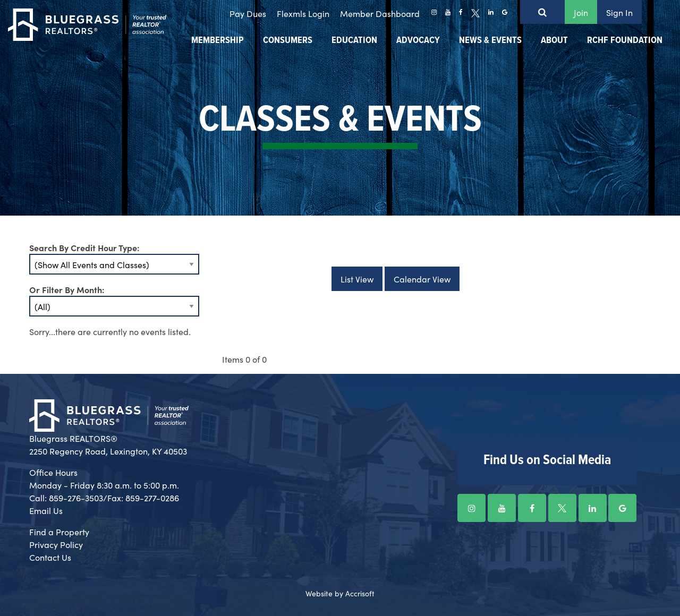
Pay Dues (248, 13)
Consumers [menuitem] (288, 41)
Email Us (46, 510)
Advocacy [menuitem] (418, 41)
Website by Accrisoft (340, 593)
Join (581, 12)
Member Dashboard (380, 13)
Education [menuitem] (354, 41)
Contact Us (50, 557)
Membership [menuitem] (218, 41)
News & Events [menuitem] (490, 41)
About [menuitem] (554, 41)
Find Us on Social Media (547, 460)
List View (357, 279)
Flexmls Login (303, 13)
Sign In (619, 12)
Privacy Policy (56, 544)
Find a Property (59, 532)
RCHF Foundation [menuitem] (625, 41)
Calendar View (422, 279)
